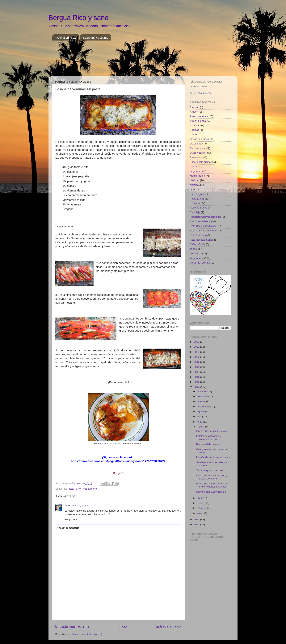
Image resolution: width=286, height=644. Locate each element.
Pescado (195, 203)
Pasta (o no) (75, 489)
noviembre (203, 396)
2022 (197, 347)
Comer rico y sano (198, 86)
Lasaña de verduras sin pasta (213, 457)
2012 (197, 524)
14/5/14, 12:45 (80, 506)
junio (200, 422)
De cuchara (196, 144)
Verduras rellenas (200, 263)
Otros (193, 189)
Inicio (123, 626)
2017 (197, 372)
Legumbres (196, 171)
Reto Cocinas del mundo (204, 231)
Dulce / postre (198, 153)
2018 (197, 367)
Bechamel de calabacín (210, 444)
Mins (67, 506)
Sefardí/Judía (197, 244)
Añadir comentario (68, 528)
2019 (197, 362)
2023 (197, 342)
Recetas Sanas (199, 208)
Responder (71, 519)
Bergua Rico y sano (78, 18)
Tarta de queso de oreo (210, 470)
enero (200, 513)
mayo (200, 427)
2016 (197, 377)
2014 (197, 387)
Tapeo (193, 249)
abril (200, 498)
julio (200, 416)
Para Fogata (197, 194)
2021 (197, 352)
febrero (201, 508)
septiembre (204, 407)
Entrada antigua (168, 626)
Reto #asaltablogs (200, 221)
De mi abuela (197, 148)
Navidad (195, 180)
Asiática (194, 125)
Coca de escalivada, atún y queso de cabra (212, 477)
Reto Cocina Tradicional (203, 226)
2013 (197, 519)
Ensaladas (196, 157)
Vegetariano (90, 489)
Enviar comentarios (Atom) (87, 634)
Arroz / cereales (199, 116)
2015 (197, 382)
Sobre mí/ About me (96, 38)
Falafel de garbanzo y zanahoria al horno (209, 438)
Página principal (66, 38)
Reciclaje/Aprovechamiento (205, 217)
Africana (195, 107)
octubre (202, 401)
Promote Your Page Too (201, 93)
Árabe (193, 112)
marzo (201, 503)
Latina (193, 167)
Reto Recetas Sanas (202, 240)
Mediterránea (197, 176)
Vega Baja (196, 253)
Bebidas (194, 130)
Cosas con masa (199, 139)
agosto (201, 412)
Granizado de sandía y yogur (213, 431)
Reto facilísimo (198, 235)
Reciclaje (195, 212)
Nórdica (194, 185)
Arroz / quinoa (198, 121)
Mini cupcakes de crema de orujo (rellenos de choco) (212, 485)
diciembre (203, 391)
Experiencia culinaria (202, 162)
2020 (197, 357)
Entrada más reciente (72, 626)
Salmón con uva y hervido (211, 492)
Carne (193, 134)
